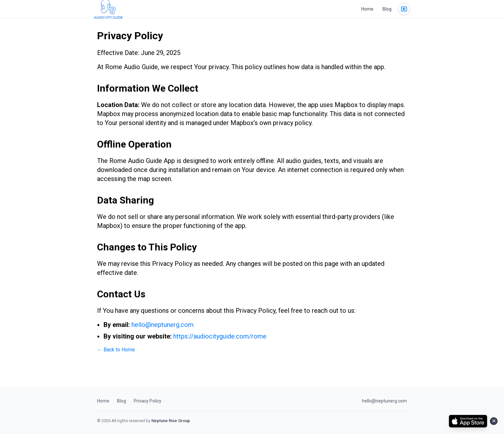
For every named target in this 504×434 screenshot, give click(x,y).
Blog (387, 9)
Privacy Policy (148, 401)
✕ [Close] (494, 421)
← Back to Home (116, 350)
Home (367, 9)
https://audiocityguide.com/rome (220, 336)
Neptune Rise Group (171, 421)
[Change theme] (404, 9)
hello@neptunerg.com (162, 325)
